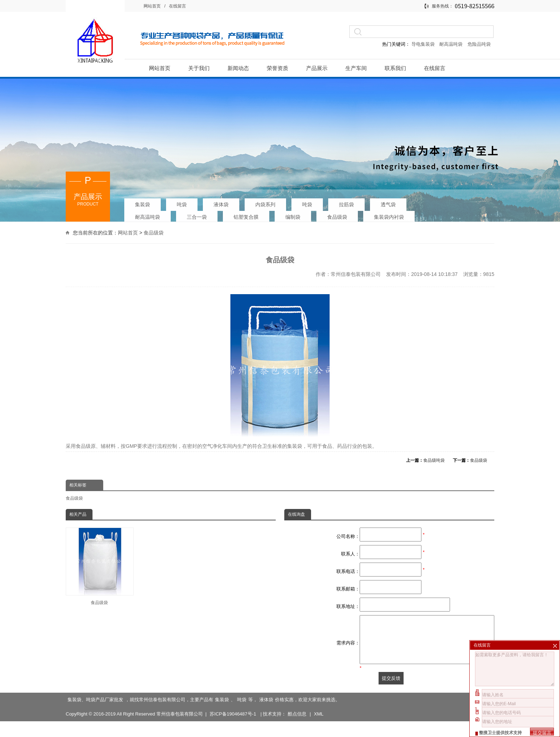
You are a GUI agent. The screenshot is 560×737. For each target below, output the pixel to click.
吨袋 (182, 202)
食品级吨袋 (434, 460)
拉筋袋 (346, 202)
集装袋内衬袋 (389, 215)
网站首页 (152, 6)
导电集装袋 (423, 44)
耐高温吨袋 (452, 44)
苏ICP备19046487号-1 (234, 712)
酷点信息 (297, 712)
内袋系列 (265, 202)
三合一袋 (197, 215)
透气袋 (388, 202)
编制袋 (293, 215)
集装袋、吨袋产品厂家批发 (95, 698)
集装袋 (142, 202)
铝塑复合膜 (246, 215)
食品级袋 (337, 215)
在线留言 (177, 6)
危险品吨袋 (479, 44)
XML (319, 712)
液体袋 (221, 202)
